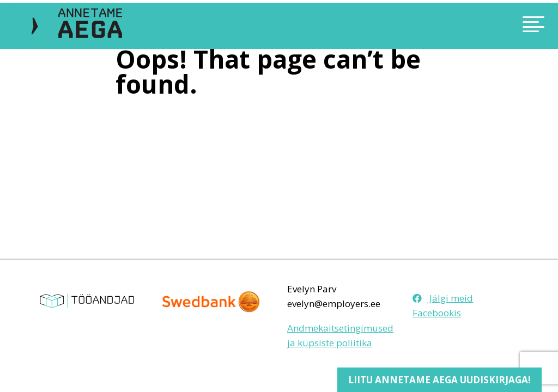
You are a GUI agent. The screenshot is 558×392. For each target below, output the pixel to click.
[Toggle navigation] (476, 26)
